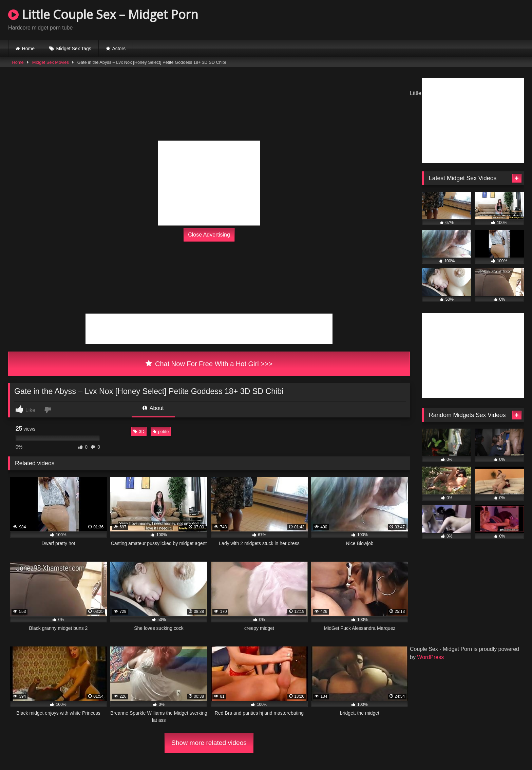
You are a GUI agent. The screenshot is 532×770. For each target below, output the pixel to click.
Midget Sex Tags (74, 49)
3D (139, 431)
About (153, 408)
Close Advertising (209, 235)
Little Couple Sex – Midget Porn (103, 14)
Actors (119, 49)
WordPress (430, 657)
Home (28, 49)
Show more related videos (209, 743)
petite (161, 431)
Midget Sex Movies (51, 62)
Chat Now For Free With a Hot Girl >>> (209, 364)
